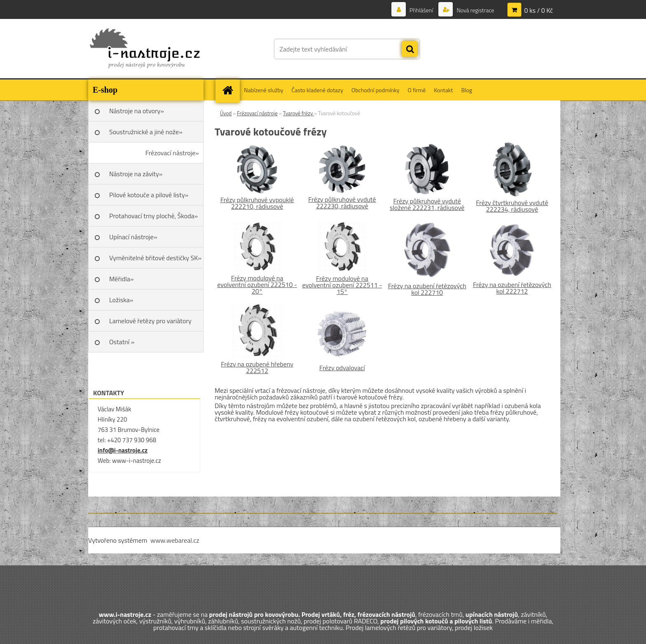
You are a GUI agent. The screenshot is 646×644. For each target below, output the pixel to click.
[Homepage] (230, 90)
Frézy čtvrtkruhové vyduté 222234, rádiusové (512, 206)
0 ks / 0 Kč (538, 10)
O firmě (417, 90)
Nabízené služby (264, 90)
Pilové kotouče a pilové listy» (149, 195)
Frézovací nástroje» (172, 153)
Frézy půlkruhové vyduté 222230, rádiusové (342, 203)
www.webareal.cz (175, 540)
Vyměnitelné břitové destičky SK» (155, 258)
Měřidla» (121, 279)
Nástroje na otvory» (137, 111)
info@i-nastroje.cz (123, 450)
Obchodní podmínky (376, 90)
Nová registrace (475, 10)
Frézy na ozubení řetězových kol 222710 (427, 289)
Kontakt (443, 90)
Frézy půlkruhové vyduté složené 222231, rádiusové (427, 204)
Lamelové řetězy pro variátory (150, 321)
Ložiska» (121, 300)
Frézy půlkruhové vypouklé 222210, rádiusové (257, 203)
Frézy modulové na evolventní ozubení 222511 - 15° (342, 285)
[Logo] (145, 49)
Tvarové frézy (299, 113)
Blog (466, 90)
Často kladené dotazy (317, 90)
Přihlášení (421, 10)
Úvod (226, 113)
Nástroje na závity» (136, 174)
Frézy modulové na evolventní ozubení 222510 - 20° (257, 285)
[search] (410, 49)
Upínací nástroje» (133, 237)
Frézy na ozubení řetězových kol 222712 (512, 288)
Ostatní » (122, 342)
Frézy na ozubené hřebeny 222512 (257, 367)
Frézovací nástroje (257, 113)
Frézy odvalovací (342, 368)
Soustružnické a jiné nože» (146, 132)
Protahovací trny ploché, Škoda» (153, 216)
